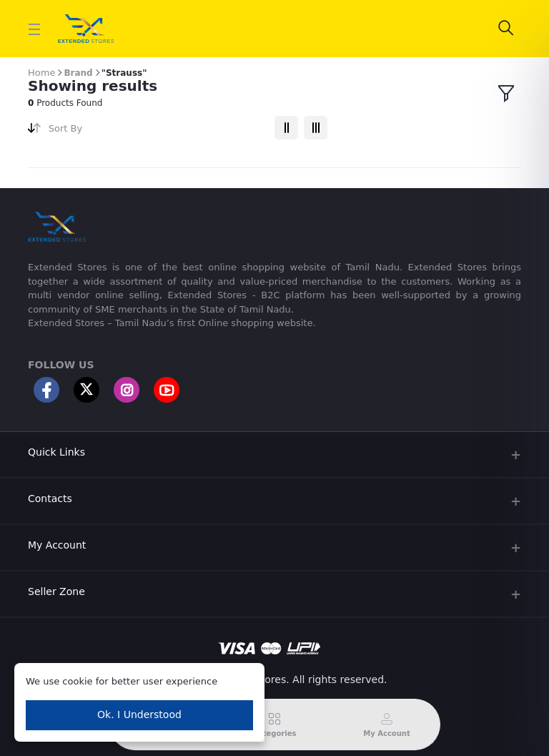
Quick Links (56, 452)
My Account (57, 545)
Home (41, 73)
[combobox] (156, 131)
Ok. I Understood (139, 715)
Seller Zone (56, 591)
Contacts (50, 499)
